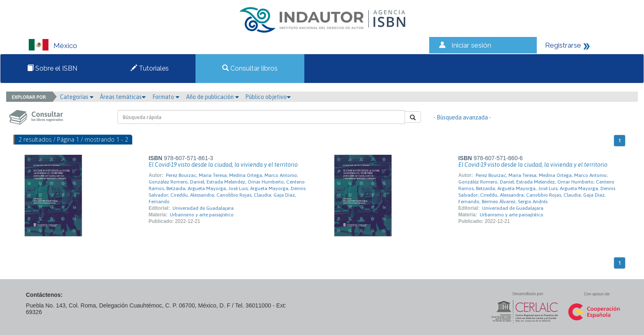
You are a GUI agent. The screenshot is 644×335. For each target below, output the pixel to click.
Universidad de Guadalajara (203, 208)
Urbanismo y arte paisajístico (202, 215)
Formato (166, 97)
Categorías (77, 97)
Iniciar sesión (471, 45)
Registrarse (563, 45)
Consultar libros (250, 68)
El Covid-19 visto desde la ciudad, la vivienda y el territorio (223, 165)
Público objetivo (268, 97)
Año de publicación (213, 97)
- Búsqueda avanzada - (462, 117)
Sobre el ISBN (52, 68)
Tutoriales (150, 68)
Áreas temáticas (123, 97)
